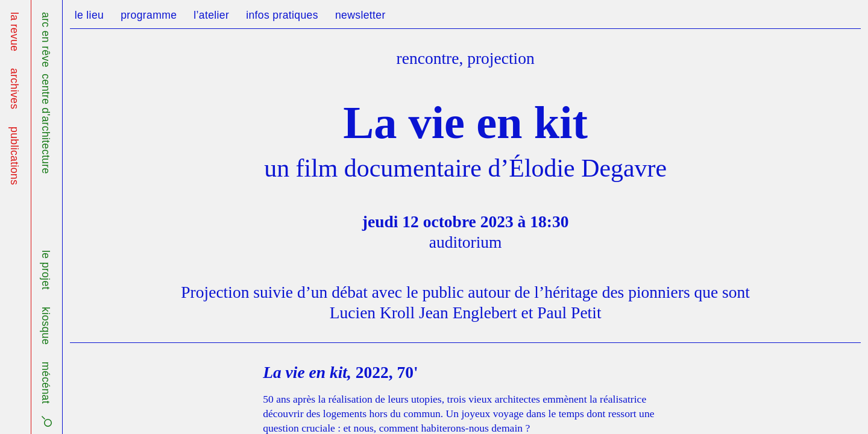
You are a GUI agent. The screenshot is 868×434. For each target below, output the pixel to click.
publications (14, 156)
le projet (46, 270)
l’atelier (211, 15)
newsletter (360, 15)
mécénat (46, 383)
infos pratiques (282, 15)
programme (149, 15)
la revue (14, 32)
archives (14, 89)
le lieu (89, 15)
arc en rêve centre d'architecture (46, 93)
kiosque (46, 326)
